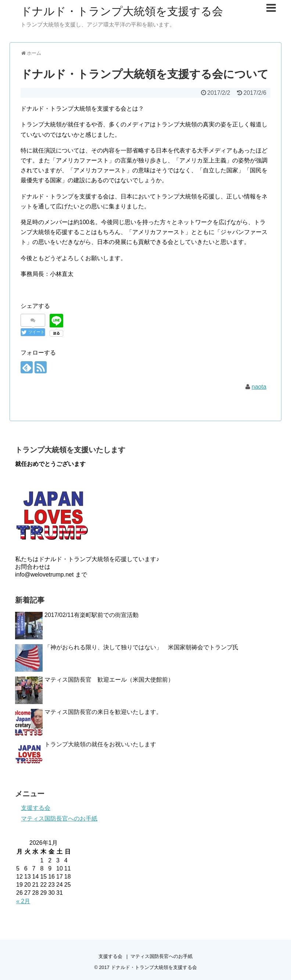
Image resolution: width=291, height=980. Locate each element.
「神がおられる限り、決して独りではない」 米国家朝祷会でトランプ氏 (141, 647)
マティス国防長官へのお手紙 (59, 819)
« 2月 (23, 901)
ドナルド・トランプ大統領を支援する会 (122, 11)
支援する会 (36, 808)
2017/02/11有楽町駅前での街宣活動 (91, 615)
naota (259, 387)
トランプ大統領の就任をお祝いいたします (100, 744)
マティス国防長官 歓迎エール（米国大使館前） (109, 680)
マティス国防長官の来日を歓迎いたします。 (103, 712)
